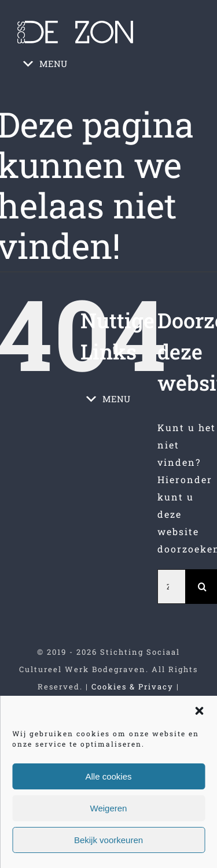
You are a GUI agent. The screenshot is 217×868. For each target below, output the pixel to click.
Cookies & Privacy (133, 687)
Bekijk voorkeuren (108, 840)
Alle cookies (108, 776)
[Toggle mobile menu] (193, 93)
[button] (199, 711)
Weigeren (109, 808)
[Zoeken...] (171, 587)
